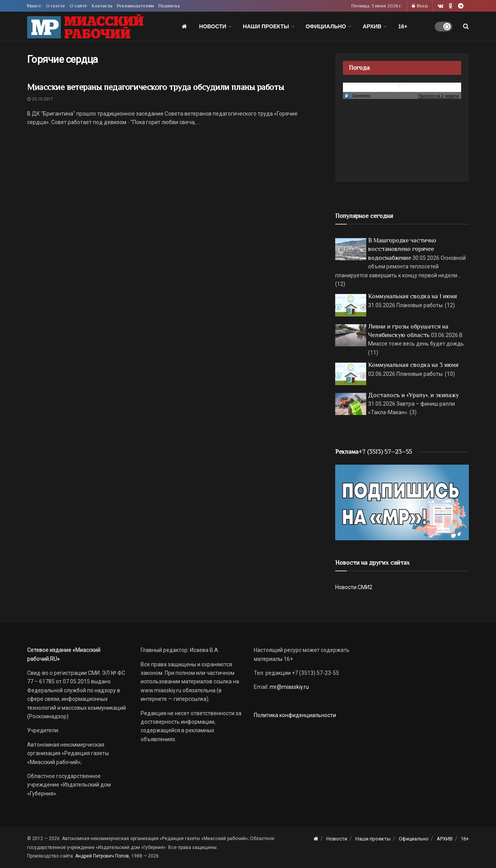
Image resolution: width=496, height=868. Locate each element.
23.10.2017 (40, 99)
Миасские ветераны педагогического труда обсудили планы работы (155, 87)
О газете (56, 6)
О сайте (78, 6)
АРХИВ (372, 26)
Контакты (102, 6)
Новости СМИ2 (354, 587)
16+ (403, 26)
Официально (326, 26)
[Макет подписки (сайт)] (402, 502)
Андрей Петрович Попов (102, 856)
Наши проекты (266, 26)
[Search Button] (466, 26)
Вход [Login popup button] (420, 6)
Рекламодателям (135, 6)
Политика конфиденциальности (295, 715)
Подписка (169, 6)
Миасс (34, 6)
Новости (213, 26)
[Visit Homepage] (85, 27)
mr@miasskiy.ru (289, 687)
